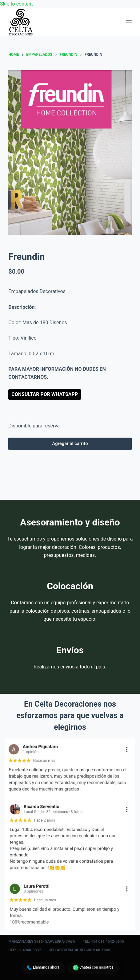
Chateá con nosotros (93, 968)
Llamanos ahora (43, 968)
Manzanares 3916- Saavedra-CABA (42, 941)
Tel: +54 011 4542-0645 (103, 941)
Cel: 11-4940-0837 (25, 950)
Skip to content (16, 4)
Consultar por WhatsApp (45, 394)
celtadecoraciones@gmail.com (80, 950)
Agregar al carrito (70, 443)
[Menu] (129, 22)
